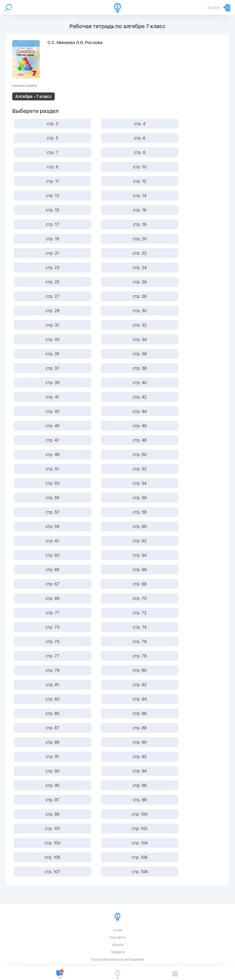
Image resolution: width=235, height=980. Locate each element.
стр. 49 (52, 454)
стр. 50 (140, 454)
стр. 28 (140, 296)
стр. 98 (140, 800)
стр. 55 (52, 498)
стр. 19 (52, 239)
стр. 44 (140, 411)
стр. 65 (52, 570)
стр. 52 (140, 469)
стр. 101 (52, 829)
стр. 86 (140, 713)
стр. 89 (52, 742)
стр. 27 (52, 296)
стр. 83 (52, 699)
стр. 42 (140, 397)
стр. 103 (52, 843)
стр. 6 (140, 138)
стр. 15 (52, 210)
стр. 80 (140, 670)
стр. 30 (140, 311)
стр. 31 (52, 325)
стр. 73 (52, 627)
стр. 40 (140, 383)
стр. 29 (52, 311)
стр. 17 (52, 224)
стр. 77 (52, 656)
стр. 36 (140, 354)
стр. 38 (140, 368)
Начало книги (24, 86)
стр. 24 (140, 267)
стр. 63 (52, 555)
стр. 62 (140, 541)
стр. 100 (140, 814)
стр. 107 (52, 872)
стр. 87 (52, 728)
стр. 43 (52, 411)
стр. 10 (140, 167)
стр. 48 (140, 440)
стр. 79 (52, 670)
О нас (118, 930)
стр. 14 (140, 196)
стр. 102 (140, 829)
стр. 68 (140, 584)
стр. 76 (140, 641)
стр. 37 (52, 368)
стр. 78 (140, 656)
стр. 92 (140, 757)
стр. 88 (140, 728)
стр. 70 (140, 598)
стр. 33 (52, 339)
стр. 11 (52, 181)
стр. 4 (140, 124)
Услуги (118, 945)
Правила (118, 952)
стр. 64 (140, 555)
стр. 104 (140, 843)
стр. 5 (52, 138)
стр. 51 (52, 469)
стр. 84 (140, 699)
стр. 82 (140, 685)
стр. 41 (52, 397)
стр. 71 (52, 613)
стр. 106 (140, 857)
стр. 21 (52, 253)
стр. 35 (52, 354)
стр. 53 (52, 483)
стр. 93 (52, 771)
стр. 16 (140, 210)
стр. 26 (140, 282)
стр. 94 (140, 771)
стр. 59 (52, 526)
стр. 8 (140, 152)
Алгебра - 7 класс (34, 96)
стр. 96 (140, 785)
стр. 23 (52, 267)
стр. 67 (52, 584)
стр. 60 (140, 526)
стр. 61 (52, 541)
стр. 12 (140, 181)
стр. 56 (140, 498)
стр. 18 (140, 224)
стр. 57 (52, 512)
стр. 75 (52, 641)
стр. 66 (140, 570)
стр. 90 (140, 742)
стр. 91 (52, 757)
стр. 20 (140, 239)
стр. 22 (140, 253)
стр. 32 (140, 325)
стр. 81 (52, 685)
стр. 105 (52, 857)
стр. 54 (140, 483)
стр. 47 (52, 440)
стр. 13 (52, 196)
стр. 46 (140, 426)
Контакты (118, 937)
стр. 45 (52, 426)
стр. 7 (52, 152)
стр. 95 (52, 785)
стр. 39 (52, 383)
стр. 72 (140, 613)
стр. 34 (140, 339)
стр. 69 (52, 598)
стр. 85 (52, 713)
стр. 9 (52, 167)
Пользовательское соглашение (117, 959)
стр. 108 (140, 872)
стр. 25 (52, 282)
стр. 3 (52, 124)
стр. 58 (140, 512)
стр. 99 (52, 814)
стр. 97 (52, 800)
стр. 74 (140, 627)
